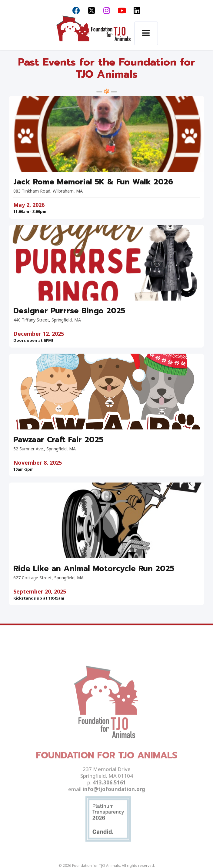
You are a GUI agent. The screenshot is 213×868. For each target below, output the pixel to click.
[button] (146, 33)
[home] (92, 34)
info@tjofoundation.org (114, 802)
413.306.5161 (109, 796)
